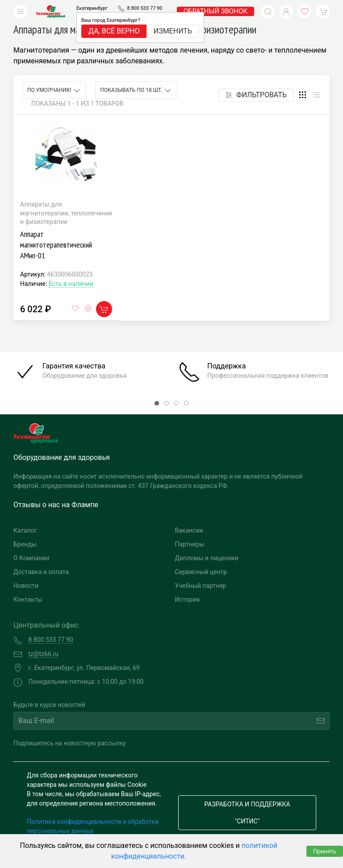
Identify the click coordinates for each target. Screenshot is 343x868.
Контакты (28, 599)
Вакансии (189, 530)
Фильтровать (256, 95)
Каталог (25, 530)
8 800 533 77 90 (144, 8)
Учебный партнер (201, 586)
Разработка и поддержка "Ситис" (247, 813)
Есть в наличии (71, 284)
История (187, 599)
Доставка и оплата (41, 572)
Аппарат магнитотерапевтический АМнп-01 (56, 245)
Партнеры (190, 544)
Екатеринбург (92, 8)
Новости (26, 586)
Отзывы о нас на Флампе (56, 505)
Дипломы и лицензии (207, 558)
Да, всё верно (114, 31)
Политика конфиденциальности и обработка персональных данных (93, 826)
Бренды (25, 544)
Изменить (173, 31)
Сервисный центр (201, 572)
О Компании (31, 558)
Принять (325, 851)
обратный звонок (215, 11)
